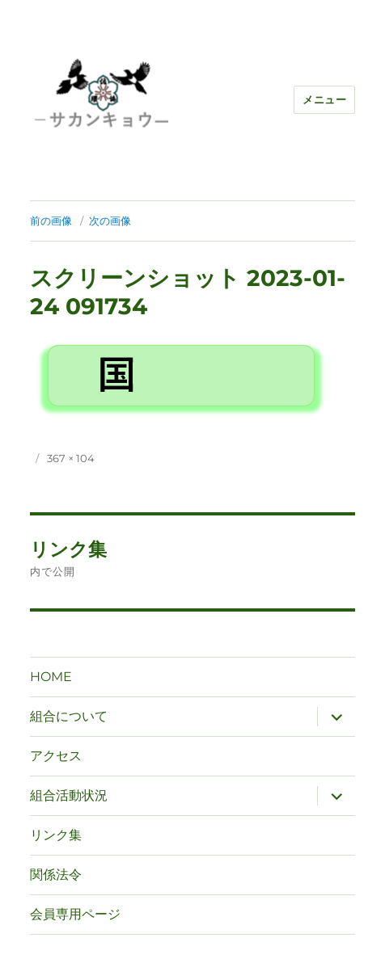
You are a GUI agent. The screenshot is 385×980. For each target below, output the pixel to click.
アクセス (56, 756)
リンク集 (56, 835)
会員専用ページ (75, 914)
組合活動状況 (69, 795)
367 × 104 (71, 458)
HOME (51, 677)
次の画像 (110, 221)
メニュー (324, 99)
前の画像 (51, 221)
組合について (69, 716)
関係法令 (56, 875)
